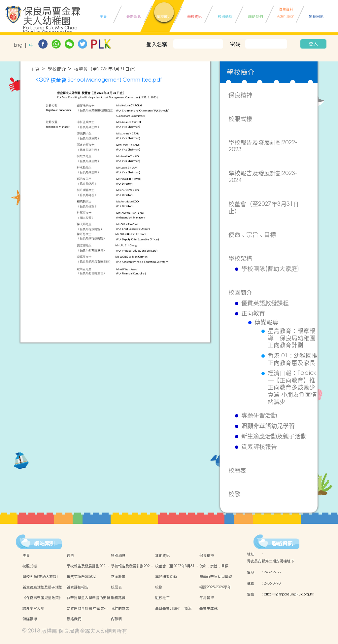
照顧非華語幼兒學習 (268, 426)
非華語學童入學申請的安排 (88, 598)
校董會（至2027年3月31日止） (264, 208)
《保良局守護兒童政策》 (42, 598)
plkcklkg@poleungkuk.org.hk (289, 594)
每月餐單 (207, 598)
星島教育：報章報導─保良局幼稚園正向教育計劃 (291, 338)
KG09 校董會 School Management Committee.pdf (99, 80)
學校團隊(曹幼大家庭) (270, 269)
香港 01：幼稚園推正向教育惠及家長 (293, 359)
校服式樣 (240, 119)
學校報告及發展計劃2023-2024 (263, 177)
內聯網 (116, 619)
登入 (313, 44)
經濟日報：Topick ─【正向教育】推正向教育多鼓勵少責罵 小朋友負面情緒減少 (292, 387)
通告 (70, 555)
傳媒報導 (266, 322)
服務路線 (118, 598)
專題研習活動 (259, 415)
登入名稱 (157, 44)
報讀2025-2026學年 (215, 587)
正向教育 (253, 313)
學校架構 (240, 258)
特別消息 (118, 555)
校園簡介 (240, 292)
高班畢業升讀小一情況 (173, 608)
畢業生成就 (208, 608)
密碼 (235, 44)
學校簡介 (57, 69)
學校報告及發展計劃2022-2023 (263, 146)
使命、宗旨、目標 (252, 235)
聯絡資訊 (282, 543)
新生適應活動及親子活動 (274, 436)
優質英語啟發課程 (265, 303)
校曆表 (237, 470)
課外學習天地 (33, 608)
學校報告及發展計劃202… (88, 566)
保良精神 (240, 95)
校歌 (234, 494)
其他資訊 (162, 555)
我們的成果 (120, 608)
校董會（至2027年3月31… (177, 566)
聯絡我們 (74, 619)
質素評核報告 (259, 447)
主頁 (35, 69)
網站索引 (45, 543)
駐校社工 (162, 598)
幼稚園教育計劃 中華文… (87, 608)
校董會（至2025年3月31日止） (106, 69)
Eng (18, 45)
